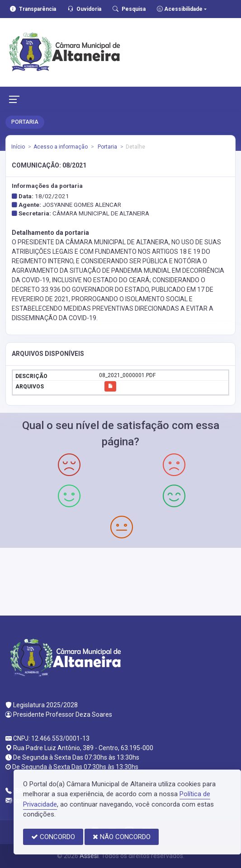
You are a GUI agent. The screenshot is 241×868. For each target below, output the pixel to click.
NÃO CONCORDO (122, 837)
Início (18, 147)
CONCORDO (53, 837)
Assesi (89, 856)
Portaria (107, 147)
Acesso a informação (61, 147)
